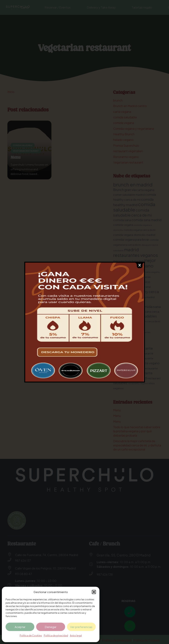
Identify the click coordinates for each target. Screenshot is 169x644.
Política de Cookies (31, 636)
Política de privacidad (56, 636)
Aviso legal (76, 636)
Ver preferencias (81, 627)
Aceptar (20, 627)
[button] (94, 592)
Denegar (51, 627)
